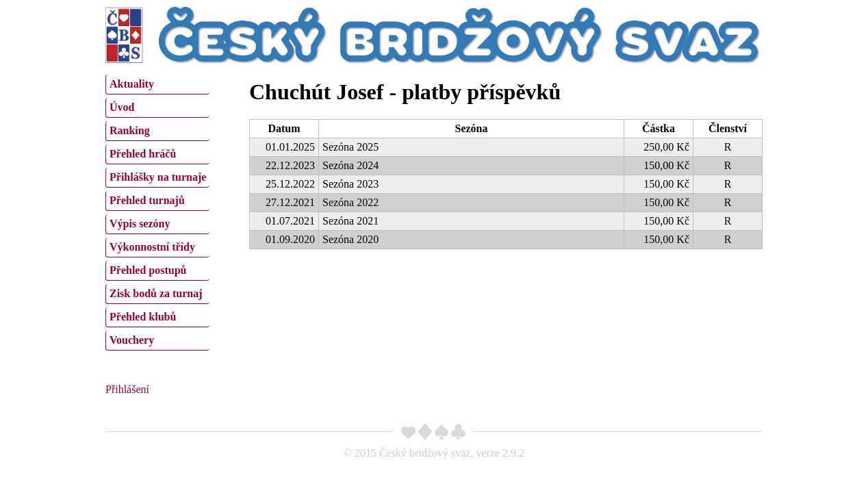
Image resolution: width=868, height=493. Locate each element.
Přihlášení (127, 389)
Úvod (122, 107)
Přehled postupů (148, 270)
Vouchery (132, 340)
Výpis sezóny (140, 224)
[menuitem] (157, 85)
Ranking (130, 130)
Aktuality (132, 84)
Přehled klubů (143, 317)
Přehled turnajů (147, 200)
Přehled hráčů (143, 154)
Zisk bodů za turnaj (156, 293)
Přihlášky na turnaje (158, 177)
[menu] (157, 211)
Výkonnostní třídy (152, 247)
